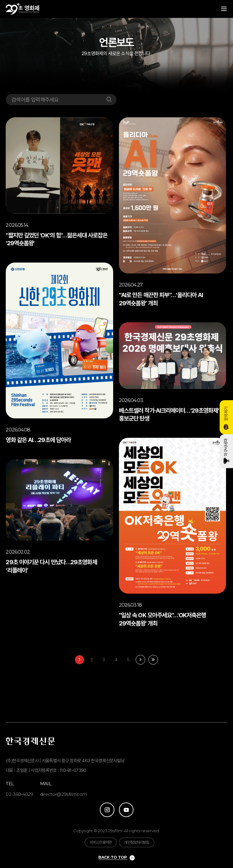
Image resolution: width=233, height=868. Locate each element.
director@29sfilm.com (64, 794)
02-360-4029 (20, 794)
